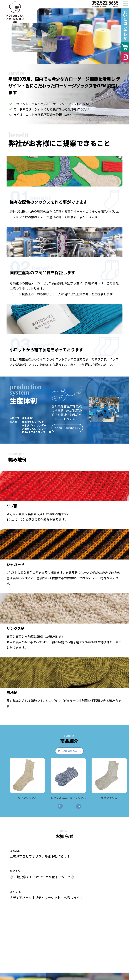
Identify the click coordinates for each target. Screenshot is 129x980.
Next (125, 36)
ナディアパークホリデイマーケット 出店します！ (64, 894)
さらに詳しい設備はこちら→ (67, 428)
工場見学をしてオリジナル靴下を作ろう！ (64, 853)
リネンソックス (27, 796)
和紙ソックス (109, 796)
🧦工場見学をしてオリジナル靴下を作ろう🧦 (64, 874)
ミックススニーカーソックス (68, 796)
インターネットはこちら (68, 964)
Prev (41, 36)
